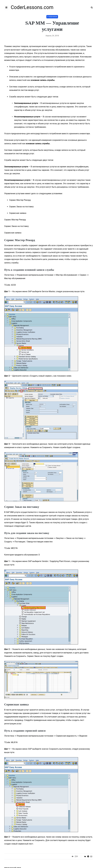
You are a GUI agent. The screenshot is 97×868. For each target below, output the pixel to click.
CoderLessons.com (32, 7)
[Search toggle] (91, 7)
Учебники (52, 17)
